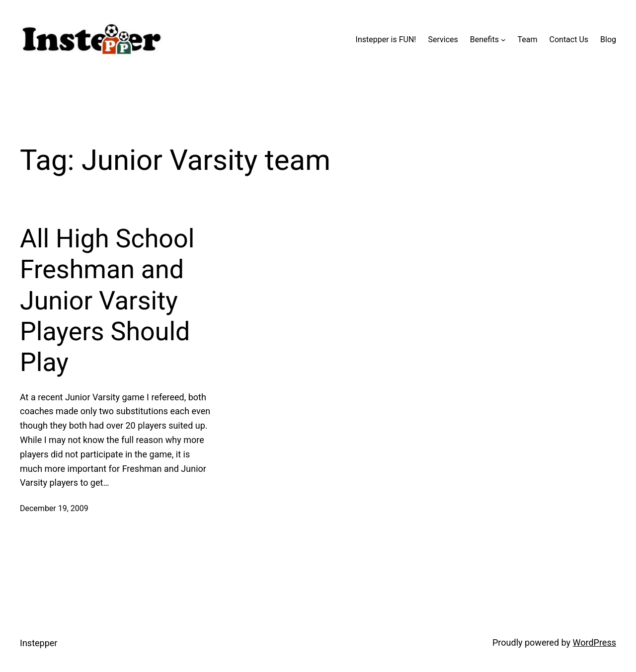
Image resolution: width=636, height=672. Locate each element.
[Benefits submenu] (503, 40)
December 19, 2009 (54, 508)
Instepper (39, 643)
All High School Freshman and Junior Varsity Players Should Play (107, 301)
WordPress (595, 642)
